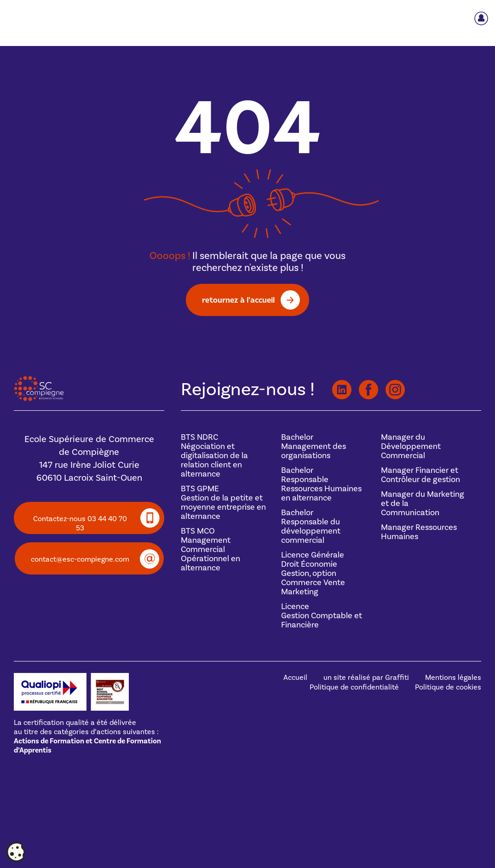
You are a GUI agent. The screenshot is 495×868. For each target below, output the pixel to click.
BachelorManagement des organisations (314, 446)
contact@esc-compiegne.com (80, 559)
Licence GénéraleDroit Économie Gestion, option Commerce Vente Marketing (313, 573)
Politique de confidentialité (354, 687)
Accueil (295, 678)
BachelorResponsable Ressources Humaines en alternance (321, 484)
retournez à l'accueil (238, 300)
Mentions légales (453, 678)
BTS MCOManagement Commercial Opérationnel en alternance (210, 549)
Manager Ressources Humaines (419, 532)
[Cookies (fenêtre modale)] (16, 852)
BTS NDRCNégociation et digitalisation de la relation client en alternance (214, 456)
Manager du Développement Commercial (411, 446)
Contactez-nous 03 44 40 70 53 (80, 523)
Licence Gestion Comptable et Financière (322, 616)
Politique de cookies (448, 687)
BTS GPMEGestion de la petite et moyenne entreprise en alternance (223, 503)
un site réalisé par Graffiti (366, 678)
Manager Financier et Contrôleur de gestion (420, 475)
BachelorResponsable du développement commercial (311, 526)
